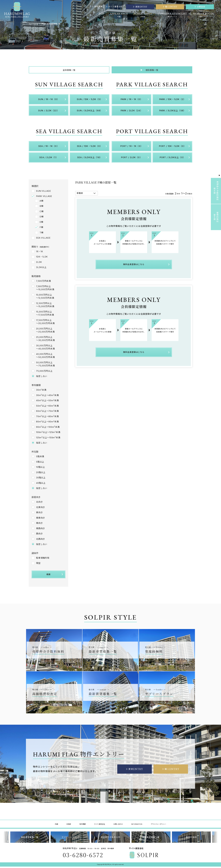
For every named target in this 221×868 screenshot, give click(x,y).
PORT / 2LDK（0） (132, 159)
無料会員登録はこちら (134, 265)
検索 (48, 576)
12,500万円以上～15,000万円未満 (45, 306)
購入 (171, 770)
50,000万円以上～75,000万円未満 (45, 366)
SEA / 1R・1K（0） (49, 147)
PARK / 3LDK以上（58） (172, 112)
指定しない (42, 378)
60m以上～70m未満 (47, 412)
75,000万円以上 (44, 372)
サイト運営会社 (114, 7)
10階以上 (41, 468)
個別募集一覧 (152, 71)
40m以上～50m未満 (47, 402)
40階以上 (41, 484)
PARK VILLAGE (44, 198)
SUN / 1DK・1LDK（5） (89, 101)
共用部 (69, 826)
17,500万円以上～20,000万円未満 (45, 323)
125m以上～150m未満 (48, 439)
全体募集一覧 (69, 71)
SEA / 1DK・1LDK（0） (89, 147)
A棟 (42, 202)
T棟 (42, 234)
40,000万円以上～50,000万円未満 (45, 357)
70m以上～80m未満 (47, 418)
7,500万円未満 (43, 282)
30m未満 (41, 391)
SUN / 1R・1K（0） (49, 101)
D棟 (42, 218)
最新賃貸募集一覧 (30, 839)
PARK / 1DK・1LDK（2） (172, 101)
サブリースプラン (70, 839)
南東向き (41, 519)
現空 (38, 564)
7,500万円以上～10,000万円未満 (45, 289)
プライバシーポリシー (158, 826)
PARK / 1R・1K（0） (132, 101)
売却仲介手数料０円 (111, 839)
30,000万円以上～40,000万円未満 (45, 349)
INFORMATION (137, 826)
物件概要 (97, 7)
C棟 (42, 213)
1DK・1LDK (42, 258)
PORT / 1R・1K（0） (132, 147)
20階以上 (41, 474)
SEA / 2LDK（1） (49, 159)
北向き (39, 503)
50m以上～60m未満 (47, 407)
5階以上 (40, 463)
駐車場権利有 (43, 559)
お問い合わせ (118, 826)
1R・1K (40, 253)
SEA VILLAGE (43, 239)
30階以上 (41, 479)
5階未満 (40, 458)
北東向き (41, 508)
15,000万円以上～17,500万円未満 (45, 315)
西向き (39, 535)
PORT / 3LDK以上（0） (172, 159)
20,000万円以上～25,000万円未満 (45, 332)
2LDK (39, 263)
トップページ (34, 24)
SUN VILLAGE (43, 192)
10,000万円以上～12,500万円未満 (45, 298)
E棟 (41, 223)
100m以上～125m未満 (48, 434)
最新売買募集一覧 (151, 839)
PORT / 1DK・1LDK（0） (172, 147)
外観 (56, 826)
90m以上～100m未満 (48, 428)
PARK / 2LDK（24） (132, 112)
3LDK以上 (41, 269)
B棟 (42, 207)
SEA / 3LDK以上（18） (89, 159)
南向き (39, 524)
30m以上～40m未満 (47, 397)
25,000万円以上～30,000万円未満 (45, 340)
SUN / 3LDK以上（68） (89, 112)
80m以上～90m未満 (47, 423)
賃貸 (135, 770)
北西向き (41, 540)
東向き (39, 514)
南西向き (41, 530)
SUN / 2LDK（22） (49, 112)
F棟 (41, 229)
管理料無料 (191, 839)
